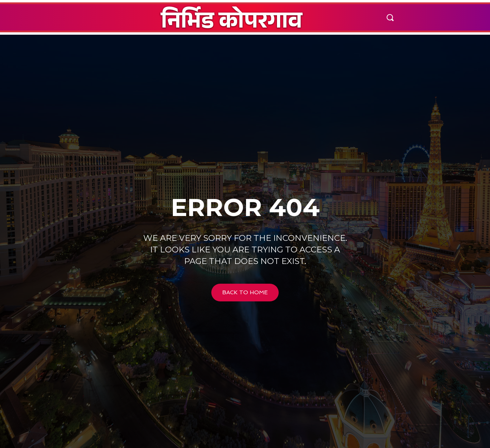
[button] (390, 17)
